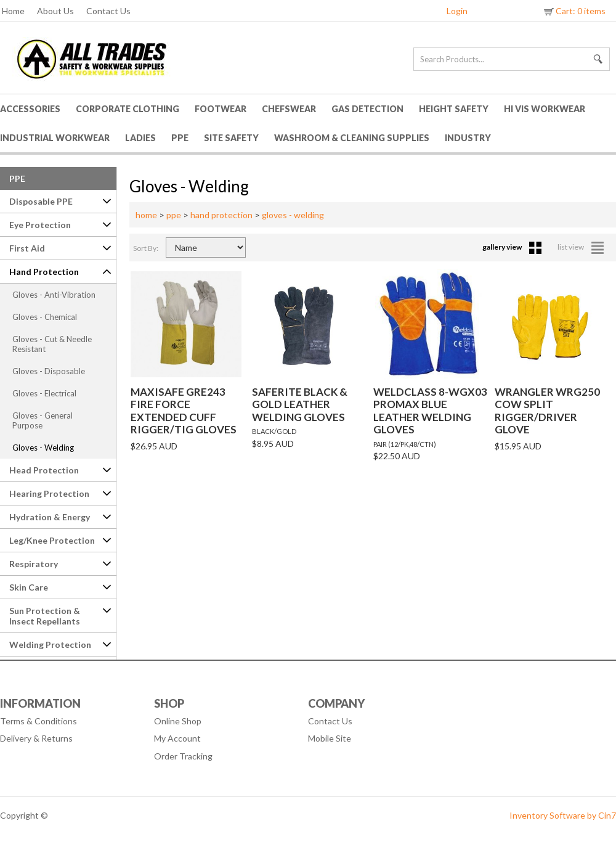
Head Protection (44, 470)
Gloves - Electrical (44, 393)
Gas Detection (367, 109)
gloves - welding (293, 215)
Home (13, 11)
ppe (174, 215)
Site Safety (231, 138)
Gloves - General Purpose (43, 420)
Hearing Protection (49, 493)
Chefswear (289, 109)
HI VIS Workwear (545, 109)
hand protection (221, 215)
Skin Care (29, 587)
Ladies (140, 138)
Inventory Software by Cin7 (563, 815)
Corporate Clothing (128, 109)
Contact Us (108, 11)
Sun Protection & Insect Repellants (45, 616)
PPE (180, 138)
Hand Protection (44, 272)
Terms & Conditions (38, 721)
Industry (468, 138)
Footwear (221, 109)
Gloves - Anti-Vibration (54, 295)
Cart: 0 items (574, 11)
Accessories (30, 109)
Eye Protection (40, 225)
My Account (177, 738)
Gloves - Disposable (49, 371)
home (146, 215)
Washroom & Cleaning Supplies (352, 138)
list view (581, 247)
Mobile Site (330, 738)
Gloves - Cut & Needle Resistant (52, 344)
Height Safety (454, 109)
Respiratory (34, 564)
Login (457, 11)
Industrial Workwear (55, 138)
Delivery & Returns (36, 738)
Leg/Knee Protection (52, 540)
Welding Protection (50, 644)
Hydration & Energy (50, 517)
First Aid (27, 248)
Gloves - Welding (43, 448)
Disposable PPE (41, 201)
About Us (55, 11)
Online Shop (178, 721)
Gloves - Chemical (45, 317)
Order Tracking (183, 756)
